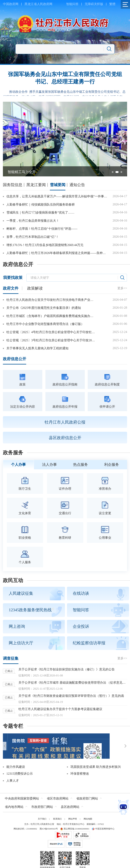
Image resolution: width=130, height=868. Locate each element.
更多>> (122, 288)
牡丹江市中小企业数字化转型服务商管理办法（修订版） (45, 324)
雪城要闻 (58, 185)
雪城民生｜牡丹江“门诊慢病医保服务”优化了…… (40, 212)
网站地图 (88, 813)
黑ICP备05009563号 (49, 823)
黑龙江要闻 (36, 185)
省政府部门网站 (87, 792)
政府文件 (11, 288)
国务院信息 (13, 185)
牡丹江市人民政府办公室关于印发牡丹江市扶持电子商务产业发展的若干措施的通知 (51, 300)
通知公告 (77, 185)
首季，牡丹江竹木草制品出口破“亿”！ (33, 237)
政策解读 (35, 288)
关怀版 (99, 4)
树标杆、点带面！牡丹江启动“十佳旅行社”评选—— (42, 229)
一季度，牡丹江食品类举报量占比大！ (33, 221)
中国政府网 (11, 4)
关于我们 (42, 813)
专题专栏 (13, 726)
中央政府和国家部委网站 (22, 792)
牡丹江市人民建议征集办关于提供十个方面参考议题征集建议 (60, 709)
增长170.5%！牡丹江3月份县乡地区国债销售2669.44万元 (45, 245)
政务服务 (13, 453)
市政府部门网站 (42, 801)
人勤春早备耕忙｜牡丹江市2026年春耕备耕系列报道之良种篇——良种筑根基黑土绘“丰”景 (57, 253)
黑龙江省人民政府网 (38, 4)
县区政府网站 (70, 801)
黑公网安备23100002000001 (75, 823)
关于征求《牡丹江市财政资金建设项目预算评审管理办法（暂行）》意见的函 (71, 696)
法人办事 (49, 465)
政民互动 (13, 580)
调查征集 (11, 658)
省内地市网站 (14, 801)
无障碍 (89, 4)
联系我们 (57, 813)
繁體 (112, 4)
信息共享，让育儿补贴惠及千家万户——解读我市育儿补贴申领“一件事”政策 (57, 196)
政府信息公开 (18, 264)
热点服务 (81, 465)
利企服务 (112, 465)
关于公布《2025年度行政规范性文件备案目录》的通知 (44, 308)
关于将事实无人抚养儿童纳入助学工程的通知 (37, 348)
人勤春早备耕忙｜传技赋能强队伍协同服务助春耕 (41, 205)
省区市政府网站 (58, 792)
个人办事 (18, 465)
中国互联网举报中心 (103, 823)
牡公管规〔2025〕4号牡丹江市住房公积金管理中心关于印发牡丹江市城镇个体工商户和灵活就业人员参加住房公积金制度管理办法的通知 (51, 332)
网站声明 (73, 813)
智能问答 (72, 4)
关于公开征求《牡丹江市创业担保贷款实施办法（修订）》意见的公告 (67, 669)
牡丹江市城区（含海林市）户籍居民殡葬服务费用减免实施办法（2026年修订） (51, 316)
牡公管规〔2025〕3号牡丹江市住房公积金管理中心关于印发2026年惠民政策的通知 (51, 340)
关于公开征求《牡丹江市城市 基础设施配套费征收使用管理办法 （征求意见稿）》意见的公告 (73, 683)
